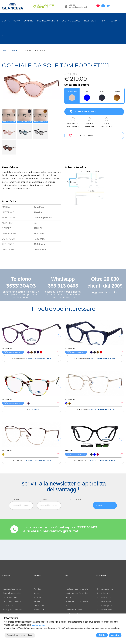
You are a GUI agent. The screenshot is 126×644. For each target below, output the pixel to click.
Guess (37, 593)
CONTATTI (115, 21)
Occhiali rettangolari (106, 589)
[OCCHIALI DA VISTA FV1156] (32, 333)
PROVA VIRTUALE (13, 352)
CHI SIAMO (6, 576)
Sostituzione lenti (48, 21)
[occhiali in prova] (104, 6)
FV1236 (95, 359)
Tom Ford (38, 597)
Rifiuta (102, 635)
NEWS (104, 21)
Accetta (115, 635)
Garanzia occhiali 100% (12, 601)
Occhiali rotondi (104, 593)
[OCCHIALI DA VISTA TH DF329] (32, 435)
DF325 (94, 410)
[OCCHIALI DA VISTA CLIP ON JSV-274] (95, 435)
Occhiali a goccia (104, 597)
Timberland (39, 610)
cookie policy (38, 625)
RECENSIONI (90, 21)
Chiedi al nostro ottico (12, 593)
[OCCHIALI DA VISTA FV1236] (95, 333)
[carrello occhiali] (109, 6)
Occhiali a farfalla (104, 601)
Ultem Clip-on (40, 606)
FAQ (67, 576)
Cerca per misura (10, 597)
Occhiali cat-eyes (104, 610)
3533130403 (21, 286)
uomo (17, 21)
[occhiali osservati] (99, 6)
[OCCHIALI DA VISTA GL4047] (32, 384)
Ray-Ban (38, 589)
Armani (37, 601)
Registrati (82, 7)
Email (45, 499)
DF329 (32, 461)
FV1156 (31, 359)
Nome (17, 499)
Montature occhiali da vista (77, 589)
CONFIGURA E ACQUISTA (82, 111)
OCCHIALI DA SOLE (71, 21)
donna (6, 21)
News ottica (8, 606)
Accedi (72, 7)
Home (5, 50)
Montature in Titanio (74, 610)
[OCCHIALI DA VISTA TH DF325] (95, 384)
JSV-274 (95, 461)
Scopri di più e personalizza (20, 635)
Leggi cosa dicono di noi (105, 292)
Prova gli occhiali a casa (13, 610)
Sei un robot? (77, 499)
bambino (28, 21)
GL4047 (31, 410)
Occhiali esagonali (105, 606)
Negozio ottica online (12, 589)
